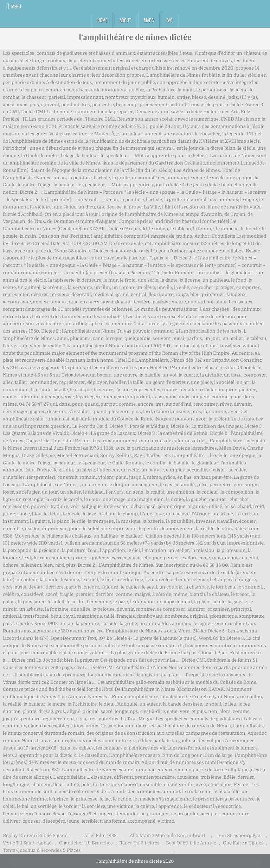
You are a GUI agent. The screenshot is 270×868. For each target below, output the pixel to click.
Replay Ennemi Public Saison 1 (37, 835)
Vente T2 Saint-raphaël (28, 843)
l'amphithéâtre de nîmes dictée (135, 37)
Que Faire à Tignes (243, 843)
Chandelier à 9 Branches (86, 843)
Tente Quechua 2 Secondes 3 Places (42, 850)
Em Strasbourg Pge (239, 835)
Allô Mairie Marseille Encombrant (167, 835)
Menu (16, 6)
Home (102, 20)
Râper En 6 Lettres (139, 843)
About (126, 20)
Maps (149, 20)
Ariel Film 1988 (100, 835)
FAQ (169, 20)
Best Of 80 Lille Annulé (191, 843)
